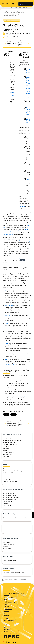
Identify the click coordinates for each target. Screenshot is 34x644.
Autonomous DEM (8, 548)
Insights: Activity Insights (10, 16)
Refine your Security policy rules (15, 396)
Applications (9, 305)
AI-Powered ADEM (9, 473)
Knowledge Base (9, 620)
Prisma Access (7, 469)
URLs (7, 331)
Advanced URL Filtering (10, 495)
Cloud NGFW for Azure (10, 444)
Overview (8, 290)
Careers (6, 615)
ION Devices (7, 479)
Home (4, 11)
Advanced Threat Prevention (12, 497)
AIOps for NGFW (8, 438)
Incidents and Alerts (9, 544)
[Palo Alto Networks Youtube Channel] (18, 638)
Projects (8, 359)
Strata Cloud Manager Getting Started (14, 13)
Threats (7, 315)
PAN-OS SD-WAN (9, 452)
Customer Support (9, 617)
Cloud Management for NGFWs (12, 440)
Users (7, 323)
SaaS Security (7, 506)
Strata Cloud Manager (13, 11)
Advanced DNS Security (10, 499)
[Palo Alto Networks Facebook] (6, 638)
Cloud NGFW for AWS (10, 442)
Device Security (8, 502)
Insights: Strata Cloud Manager (12, 14)
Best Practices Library (10, 561)
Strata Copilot (26, 4)
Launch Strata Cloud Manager (12, 258)
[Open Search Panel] (14, 4)
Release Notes (8, 597)
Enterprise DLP (8, 504)
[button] (33, 515)
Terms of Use (8, 631)
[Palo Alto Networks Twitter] (14, 638)
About (6, 613)
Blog (5, 601)
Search (6, 599)
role (29, 179)
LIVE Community (9, 619)
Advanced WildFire (9, 493)
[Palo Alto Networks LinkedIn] (10, 638)
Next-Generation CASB (10, 481)
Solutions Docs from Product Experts (14, 573)
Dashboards (7, 542)
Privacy (6, 628)
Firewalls (6, 448)
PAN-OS (6, 450)
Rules (7, 343)
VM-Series (6, 457)
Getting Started (9, 580)
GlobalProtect (7, 530)
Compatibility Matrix (10, 603)
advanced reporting (24, 241)
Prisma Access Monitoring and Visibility (15, 475)
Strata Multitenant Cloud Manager (13, 471)
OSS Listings (8, 604)
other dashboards (8, 235)
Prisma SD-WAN (8, 477)
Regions (7, 353)
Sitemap (7, 606)
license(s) (22, 206)
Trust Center (8, 629)
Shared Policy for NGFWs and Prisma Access (16, 518)
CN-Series (6, 446)
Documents (7, 633)
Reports (5, 546)
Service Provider (8, 454)
